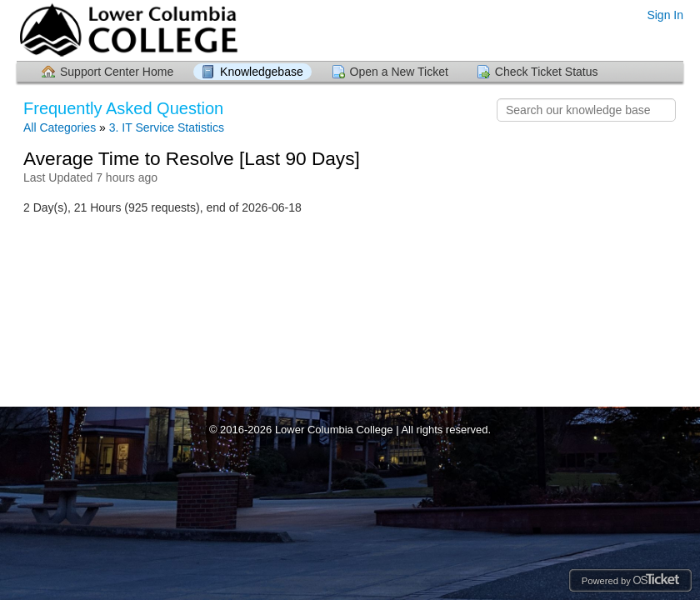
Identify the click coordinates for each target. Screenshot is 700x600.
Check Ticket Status (547, 72)
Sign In (665, 15)
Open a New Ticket (399, 72)
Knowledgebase (262, 72)
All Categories (60, 127)
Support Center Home (117, 72)
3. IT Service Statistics (167, 127)
